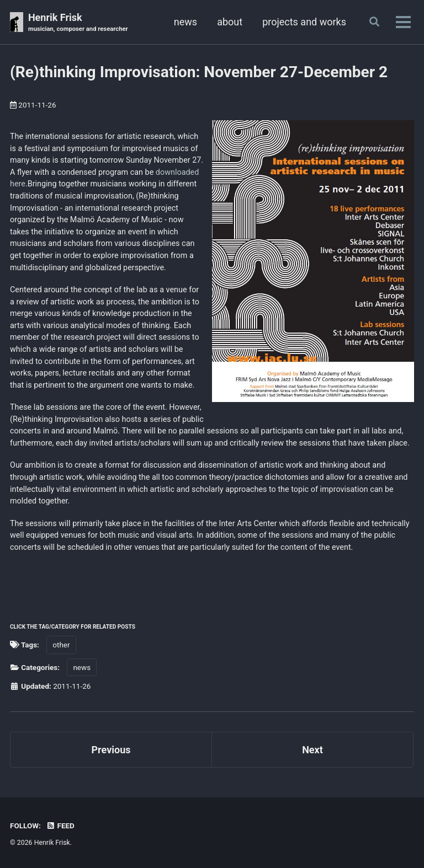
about (230, 22)
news (185, 22)
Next (312, 750)
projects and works (304, 22)
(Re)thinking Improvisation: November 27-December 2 (199, 72)
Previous (111, 750)
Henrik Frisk (78, 23)
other (61, 645)
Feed (60, 826)
